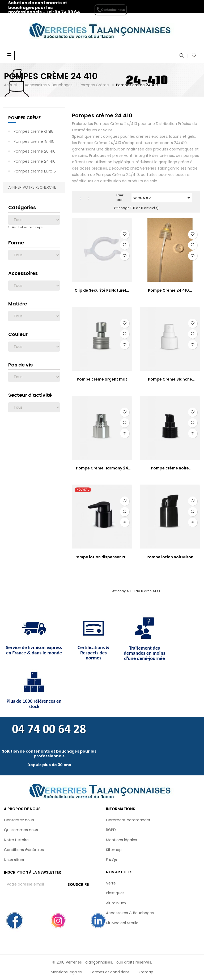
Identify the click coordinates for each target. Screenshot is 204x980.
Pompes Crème (24, 118)
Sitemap (114, 850)
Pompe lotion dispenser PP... (102, 557)
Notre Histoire (16, 840)
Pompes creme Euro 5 (35, 171)
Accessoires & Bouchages (130, 913)
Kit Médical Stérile (122, 923)
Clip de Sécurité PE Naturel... (102, 290)
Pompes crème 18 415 (34, 141)
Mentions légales (122, 840)
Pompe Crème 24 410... (170, 290)
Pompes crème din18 (33, 131)
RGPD (111, 830)
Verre (111, 883)
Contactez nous (19, 820)
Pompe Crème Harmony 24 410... (102, 468)
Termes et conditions (110, 972)
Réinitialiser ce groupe (27, 227)
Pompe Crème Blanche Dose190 (170, 379)
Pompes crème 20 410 (35, 151)
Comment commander (128, 820)
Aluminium (116, 903)
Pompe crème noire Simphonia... (170, 468)
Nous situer (14, 860)
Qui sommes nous (21, 830)
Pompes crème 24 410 (35, 161)
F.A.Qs (111, 860)
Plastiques (115, 893)
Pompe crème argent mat (102, 379)
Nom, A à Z (162, 198)
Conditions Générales (24, 850)
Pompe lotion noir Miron (170, 557)
